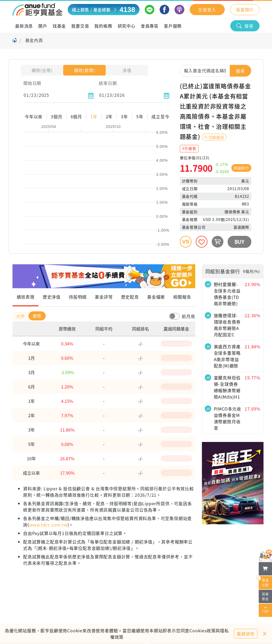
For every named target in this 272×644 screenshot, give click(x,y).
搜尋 (245, 26)
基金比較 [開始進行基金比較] (264, 582)
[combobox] (216, 70)
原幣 (37, 316)
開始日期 (32, 83)
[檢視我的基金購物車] (265, 569)
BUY (239, 242)
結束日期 (108, 83)
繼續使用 (246, 634)
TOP (265, 610)
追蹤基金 (265, 596)
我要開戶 (245, 10)
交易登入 (207, 10)
